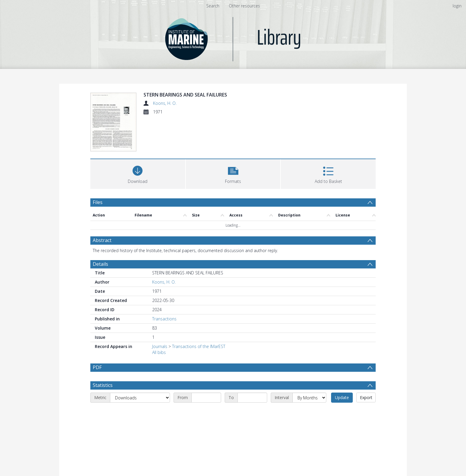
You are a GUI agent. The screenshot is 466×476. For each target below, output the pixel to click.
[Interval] (309, 398)
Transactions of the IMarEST (199, 346)
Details (100, 264)
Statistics (103, 385)
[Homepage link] (233, 38)
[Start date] (206, 398)
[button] (233, 173)
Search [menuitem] (213, 6)
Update (342, 397)
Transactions (164, 319)
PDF (97, 367)
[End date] (252, 398)
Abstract (102, 240)
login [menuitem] (457, 6)
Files (98, 202)
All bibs (159, 352)
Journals (160, 346)
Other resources (244, 6)
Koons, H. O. (165, 103)
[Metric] (140, 398)
